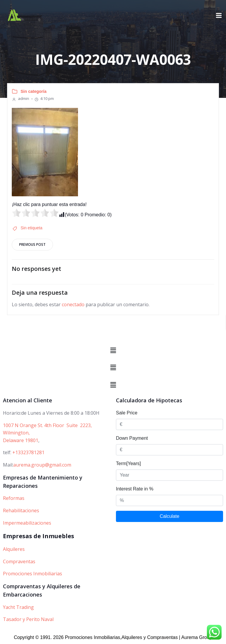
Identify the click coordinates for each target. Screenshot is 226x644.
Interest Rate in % (135, 489)
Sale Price (127, 413)
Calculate (170, 516)
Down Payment (132, 438)
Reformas (14, 498)
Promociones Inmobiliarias (33, 574)
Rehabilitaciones (21, 510)
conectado (73, 304)
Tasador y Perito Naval (28, 619)
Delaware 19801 (21, 440)
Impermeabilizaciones (27, 523)
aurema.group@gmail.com (42, 465)
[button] (113, 350)
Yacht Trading (18, 607)
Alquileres (14, 549)
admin (20, 98)
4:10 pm (44, 98)
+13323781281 (28, 452)
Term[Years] (128, 463)
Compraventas (19, 561)
